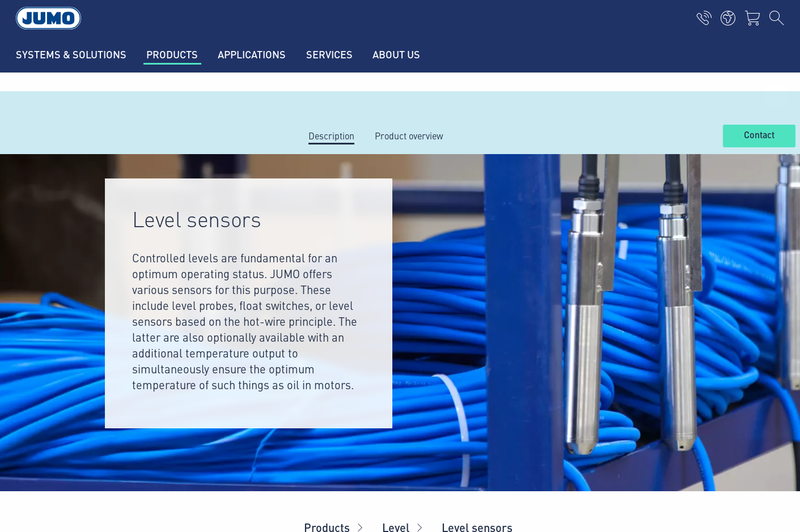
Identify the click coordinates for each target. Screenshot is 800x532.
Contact (759, 135)
